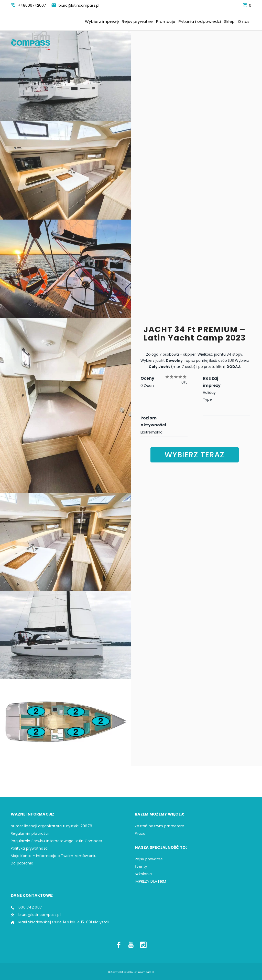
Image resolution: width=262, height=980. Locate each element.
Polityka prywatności (30, 848)
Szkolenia (143, 874)
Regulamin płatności (30, 833)
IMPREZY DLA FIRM (150, 881)
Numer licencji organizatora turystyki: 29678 (51, 826)
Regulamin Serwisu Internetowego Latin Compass (57, 841)
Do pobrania (22, 863)
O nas (244, 22)
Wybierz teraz (195, 455)
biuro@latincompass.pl (40, 915)
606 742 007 (30, 907)
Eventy (141, 866)
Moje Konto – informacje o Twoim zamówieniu (54, 856)
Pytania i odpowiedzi (200, 22)
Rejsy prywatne (137, 22)
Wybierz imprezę (102, 22)
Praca (140, 833)
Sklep (230, 22)
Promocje (166, 22)
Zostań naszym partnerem (160, 826)
